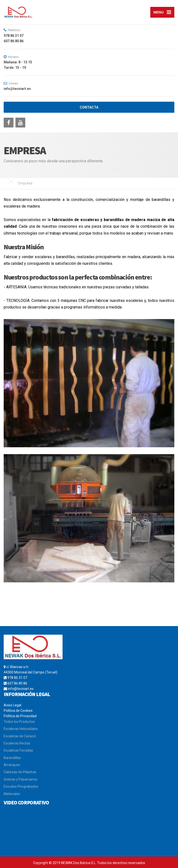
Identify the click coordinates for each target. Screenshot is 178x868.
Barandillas (12, 758)
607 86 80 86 (17, 683)
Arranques (12, 765)
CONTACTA (89, 107)
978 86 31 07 (17, 678)
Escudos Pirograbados (21, 786)
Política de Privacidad (20, 716)
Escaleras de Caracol (20, 736)
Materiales (12, 794)
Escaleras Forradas (18, 750)
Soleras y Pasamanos (20, 779)
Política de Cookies (18, 711)
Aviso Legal (13, 705)
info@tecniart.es (21, 689)
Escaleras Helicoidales (21, 729)
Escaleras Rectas (17, 743)
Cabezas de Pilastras (20, 772)
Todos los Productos (19, 722)
